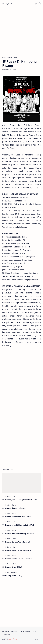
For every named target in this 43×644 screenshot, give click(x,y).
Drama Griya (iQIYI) (14, 567)
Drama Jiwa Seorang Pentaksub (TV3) (21, 500)
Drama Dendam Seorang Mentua (19, 533)
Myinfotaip (10, 3)
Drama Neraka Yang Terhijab (18, 542)
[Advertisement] (21, 31)
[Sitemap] (7, 634)
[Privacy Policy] (31, 631)
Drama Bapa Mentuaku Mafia (18, 517)
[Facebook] (6, 631)
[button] (36, 3)
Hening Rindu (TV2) (14, 576)
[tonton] (15, 539)
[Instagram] (14, 631)
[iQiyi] (14, 564)
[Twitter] (22, 631)
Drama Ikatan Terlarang (16, 508)
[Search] (40, 3)
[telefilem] (14, 572)
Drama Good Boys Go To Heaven (19, 559)
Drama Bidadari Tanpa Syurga (18, 550)
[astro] (9, 505)
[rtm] (9, 572)
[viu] (14, 547)
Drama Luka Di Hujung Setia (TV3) (20, 525)
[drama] (10, 497)
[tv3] (14, 497)
